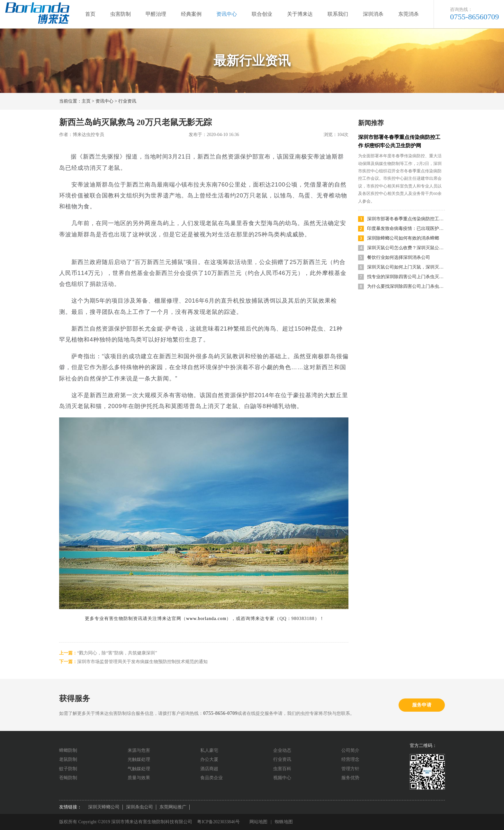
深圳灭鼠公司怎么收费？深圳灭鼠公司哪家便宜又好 (406, 248)
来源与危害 (139, 750)
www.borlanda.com (206, 619)
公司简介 (350, 750)
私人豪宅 (209, 750)
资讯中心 (227, 14)
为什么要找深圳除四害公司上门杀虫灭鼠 (406, 286)
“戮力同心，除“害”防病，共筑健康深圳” (117, 653)
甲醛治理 (156, 14)
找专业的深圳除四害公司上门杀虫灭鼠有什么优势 (406, 277)
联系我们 (338, 14)
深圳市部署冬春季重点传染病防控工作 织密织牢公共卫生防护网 (406, 219)
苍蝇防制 (68, 778)
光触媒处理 (139, 759)
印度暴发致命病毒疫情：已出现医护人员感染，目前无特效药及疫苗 (406, 228)
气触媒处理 (139, 769)
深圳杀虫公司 (139, 807)
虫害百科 (282, 769)
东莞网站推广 (173, 807)
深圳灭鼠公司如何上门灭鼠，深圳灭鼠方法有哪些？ (406, 267)
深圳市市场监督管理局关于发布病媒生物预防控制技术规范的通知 (142, 662)
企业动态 (282, 750)
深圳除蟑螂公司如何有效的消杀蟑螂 (403, 238)
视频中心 (282, 778)
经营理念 (350, 759)
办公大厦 (209, 759)
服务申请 (422, 705)
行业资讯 (127, 101)
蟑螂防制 (68, 750)
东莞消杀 (409, 14)
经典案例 (191, 14)
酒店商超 (209, 769)
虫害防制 (121, 14)
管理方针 (350, 769)
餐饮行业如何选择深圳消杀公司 (399, 257)
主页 (86, 101)
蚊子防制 (68, 769)
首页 (90, 14)
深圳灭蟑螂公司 (104, 807)
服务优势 (350, 778)
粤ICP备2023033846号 (219, 822)
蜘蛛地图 (284, 822)
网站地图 (259, 822)
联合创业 (262, 14)
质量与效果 (139, 778)
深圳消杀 (373, 14)
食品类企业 (212, 778)
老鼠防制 (68, 759)
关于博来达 (300, 14)
